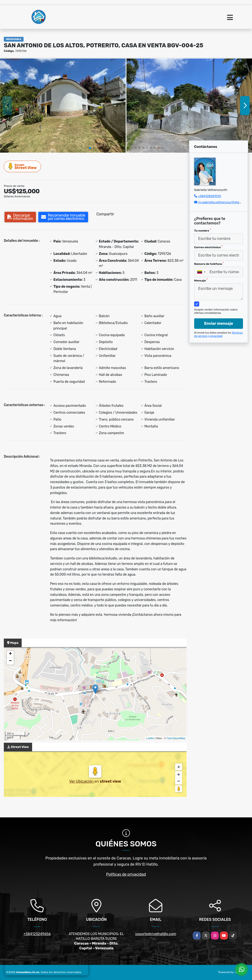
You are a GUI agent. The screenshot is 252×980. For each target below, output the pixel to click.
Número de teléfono (209, 264)
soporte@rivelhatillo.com (156, 934)
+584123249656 (37, 934)
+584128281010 (210, 196)
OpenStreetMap (176, 738)
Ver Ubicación (82, 781)
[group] (63, 106)
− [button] (10, 661)
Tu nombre (203, 230)
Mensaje (201, 280)
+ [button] (10, 654)
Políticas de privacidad (126, 874)
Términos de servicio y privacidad (219, 334)
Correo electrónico (208, 247)
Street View (23, 166)
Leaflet (150, 738)
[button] (90, 148)
